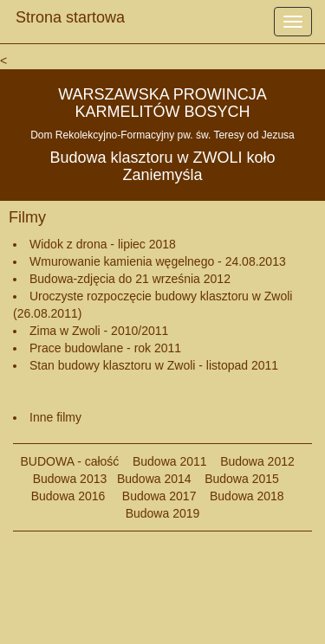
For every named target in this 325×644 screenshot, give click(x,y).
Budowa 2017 (152, 496)
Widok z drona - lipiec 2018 (103, 244)
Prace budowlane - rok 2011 (105, 348)
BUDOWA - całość (70, 461)
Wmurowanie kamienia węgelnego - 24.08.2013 (158, 261)
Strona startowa (70, 13)
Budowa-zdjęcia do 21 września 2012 (130, 279)
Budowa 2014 (154, 479)
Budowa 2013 (70, 479)
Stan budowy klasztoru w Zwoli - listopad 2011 (154, 365)
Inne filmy (55, 417)
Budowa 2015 (235, 479)
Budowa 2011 (170, 461)
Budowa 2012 (257, 461)
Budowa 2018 (240, 496)
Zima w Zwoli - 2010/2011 (99, 331)
